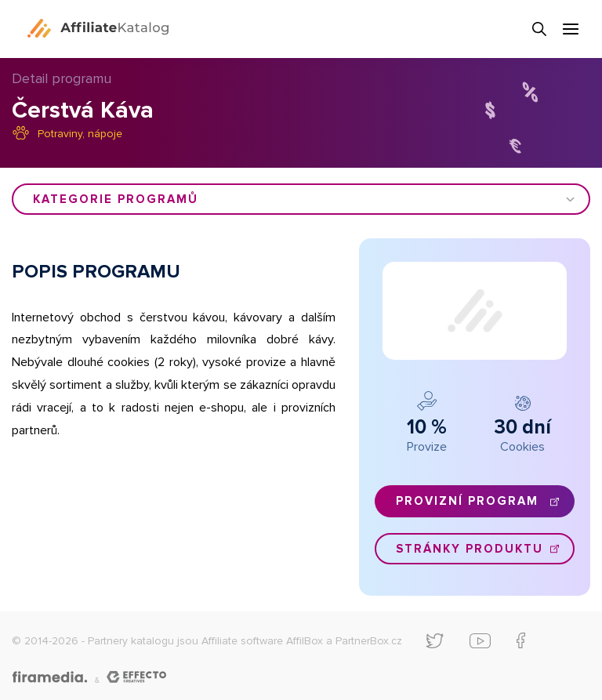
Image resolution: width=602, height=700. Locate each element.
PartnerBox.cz (369, 641)
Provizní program (467, 501)
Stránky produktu (470, 549)
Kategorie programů (116, 199)
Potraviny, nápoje (80, 134)
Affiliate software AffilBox (262, 641)
